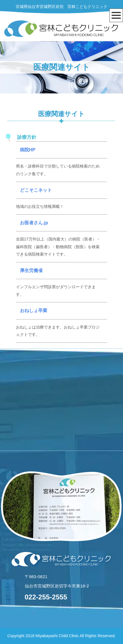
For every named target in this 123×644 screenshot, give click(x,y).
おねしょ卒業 (34, 310)
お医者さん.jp (34, 223)
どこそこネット (36, 190)
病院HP (28, 150)
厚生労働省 (31, 270)
